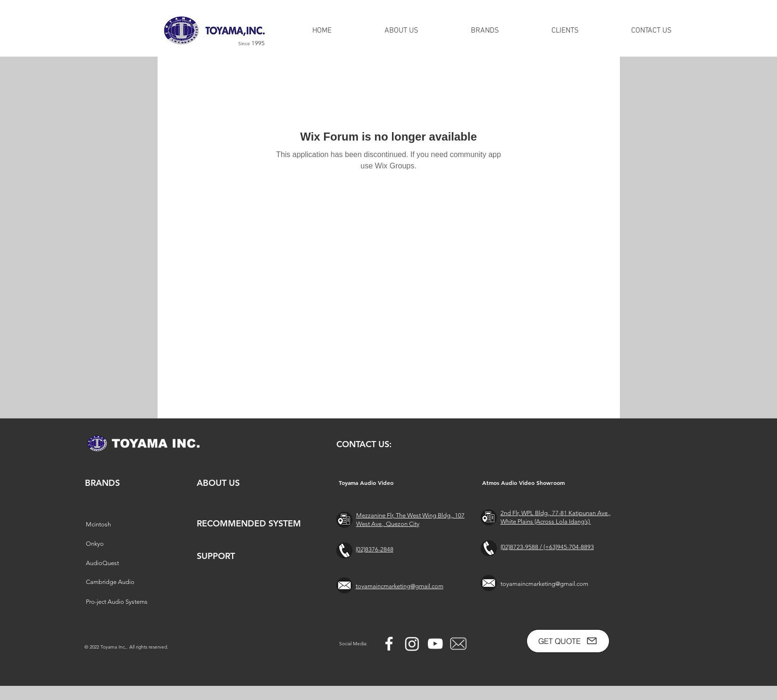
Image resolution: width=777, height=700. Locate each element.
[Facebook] (389, 644)
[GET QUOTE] (568, 641)
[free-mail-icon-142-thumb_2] (458, 644)
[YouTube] (435, 644)
